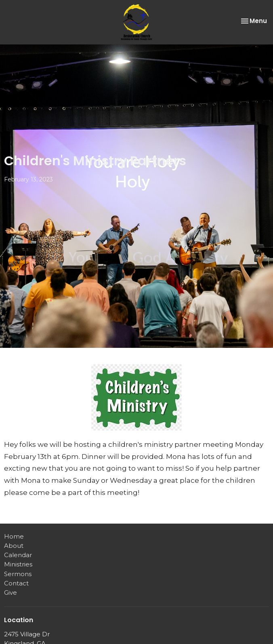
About (14, 546)
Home (14, 536)
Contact (16, 583)
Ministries (18, 564)
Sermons (18, 574)
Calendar (18, 555)
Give (10, 592)
